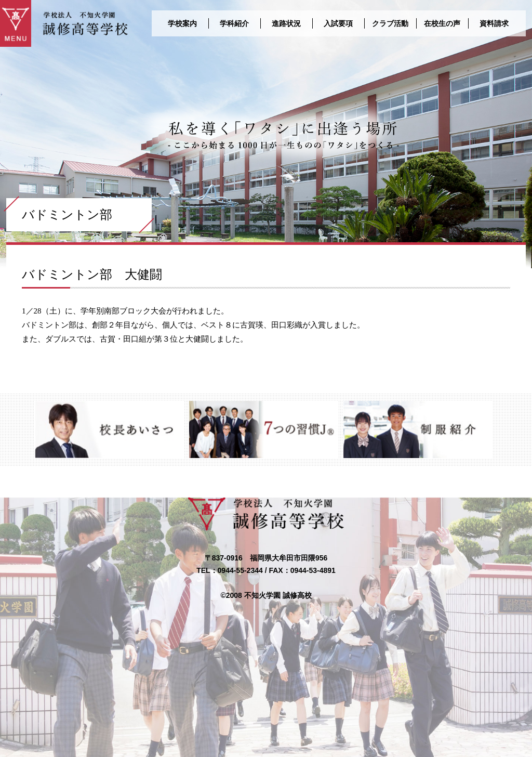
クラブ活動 (390, 23)
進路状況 (286, 23)
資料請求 (494, 23)
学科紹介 (234, 23)
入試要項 (338, 23)
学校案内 (182, 23)
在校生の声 (442, 23)
